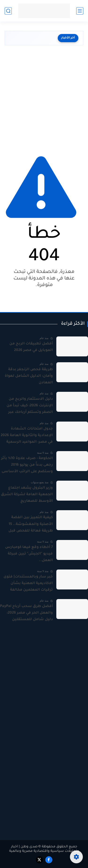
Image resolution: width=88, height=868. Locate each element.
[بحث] (8, 11)
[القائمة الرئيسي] (80, 11)
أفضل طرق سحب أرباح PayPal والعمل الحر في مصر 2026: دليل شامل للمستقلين (26, 613)
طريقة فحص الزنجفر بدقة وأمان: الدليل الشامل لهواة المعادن (29, 376)
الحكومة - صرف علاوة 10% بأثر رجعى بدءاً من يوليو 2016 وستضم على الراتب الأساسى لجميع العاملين (27, 466)
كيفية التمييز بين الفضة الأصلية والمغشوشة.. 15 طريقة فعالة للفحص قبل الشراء (31, 525)
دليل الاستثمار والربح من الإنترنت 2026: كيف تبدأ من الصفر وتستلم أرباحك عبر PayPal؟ (30, 406)
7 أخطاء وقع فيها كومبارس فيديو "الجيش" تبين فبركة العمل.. (29, 554)
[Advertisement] (44, 99)
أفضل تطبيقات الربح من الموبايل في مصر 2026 (31, 347)
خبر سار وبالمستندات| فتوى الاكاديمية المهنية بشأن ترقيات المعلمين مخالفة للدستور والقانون (28, 584)
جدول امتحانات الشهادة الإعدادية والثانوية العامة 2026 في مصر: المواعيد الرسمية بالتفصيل (27, 436)
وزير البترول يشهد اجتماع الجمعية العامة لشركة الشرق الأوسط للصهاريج (27, 495)
